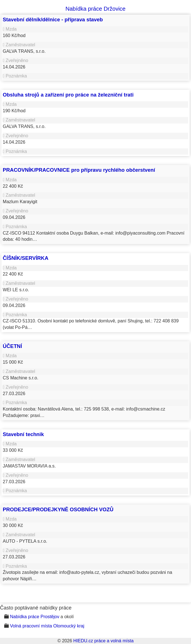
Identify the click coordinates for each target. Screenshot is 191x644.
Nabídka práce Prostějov (34, 617)
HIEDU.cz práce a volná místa (103, 641)
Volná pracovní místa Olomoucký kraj (47, 626)
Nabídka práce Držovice (95, 9)
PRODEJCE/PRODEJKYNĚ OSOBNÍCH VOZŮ (58, 509)
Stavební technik (23, 434)
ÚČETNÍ (12, 346)
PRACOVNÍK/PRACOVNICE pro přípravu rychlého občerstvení (79, 170)
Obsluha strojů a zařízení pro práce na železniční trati (68, 95)
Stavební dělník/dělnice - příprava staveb (53, 20)
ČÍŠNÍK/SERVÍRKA (26, 258)
